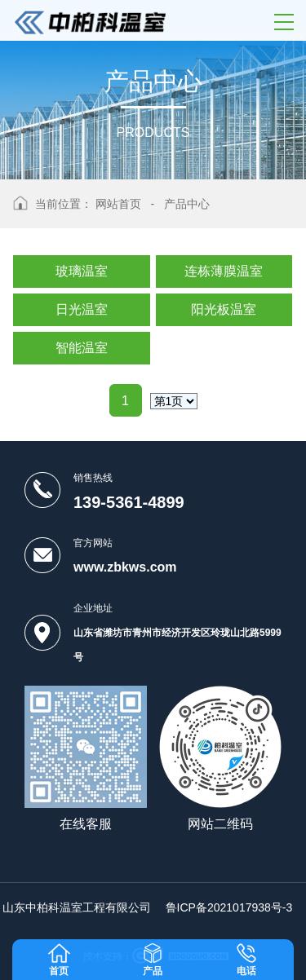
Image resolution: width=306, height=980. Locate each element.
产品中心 (187, 204)
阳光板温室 (224, 309)
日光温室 (82, 309)
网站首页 (118, 204)
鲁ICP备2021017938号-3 (229, 907)
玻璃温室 (82, 271)
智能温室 (82, 348)
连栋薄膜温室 (224, 271)
